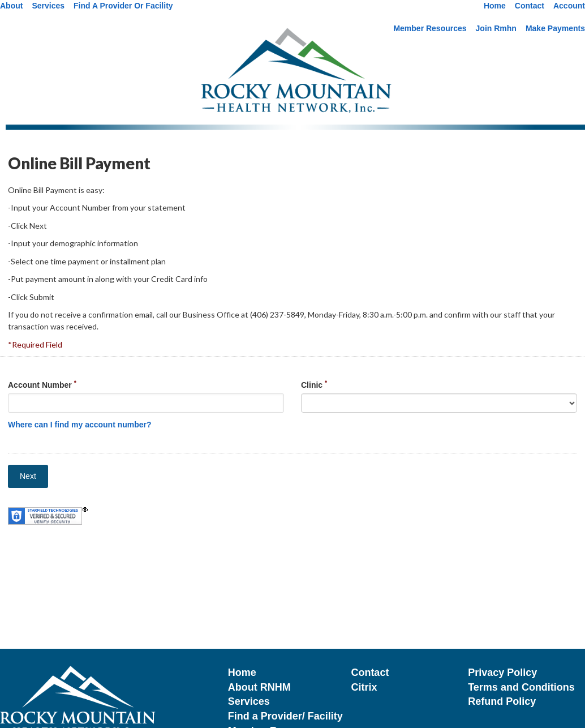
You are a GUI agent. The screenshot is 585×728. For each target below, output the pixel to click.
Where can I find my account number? (80, 425)
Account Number (42, 384)
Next (28, 476)
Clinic (314, 384)
